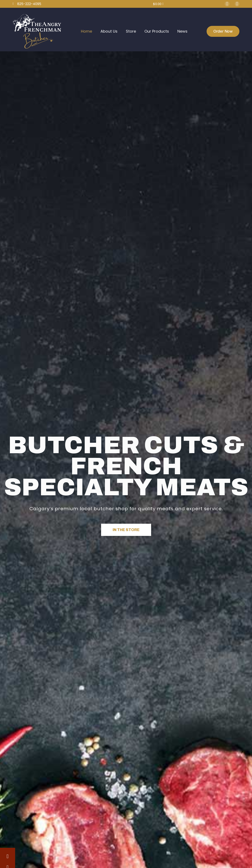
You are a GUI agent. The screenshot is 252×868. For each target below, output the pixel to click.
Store (131, 31)
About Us (109, 31)
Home (86, 31)
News (182, 31)
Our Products (157, 31)
